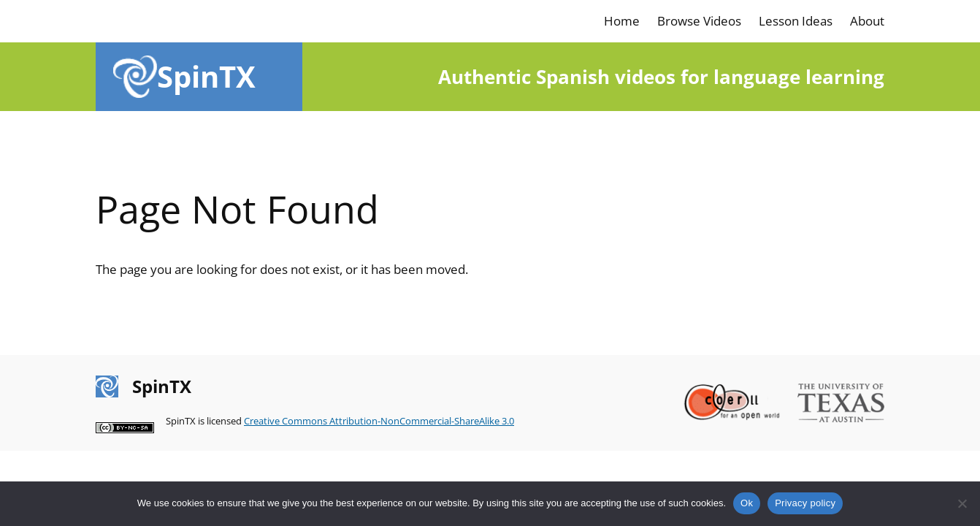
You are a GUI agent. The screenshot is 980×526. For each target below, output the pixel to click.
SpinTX (206, 76)
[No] (962, 503)
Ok (747, 503)
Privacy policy (805, 503)
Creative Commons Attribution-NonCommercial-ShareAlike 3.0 (379, 421)
